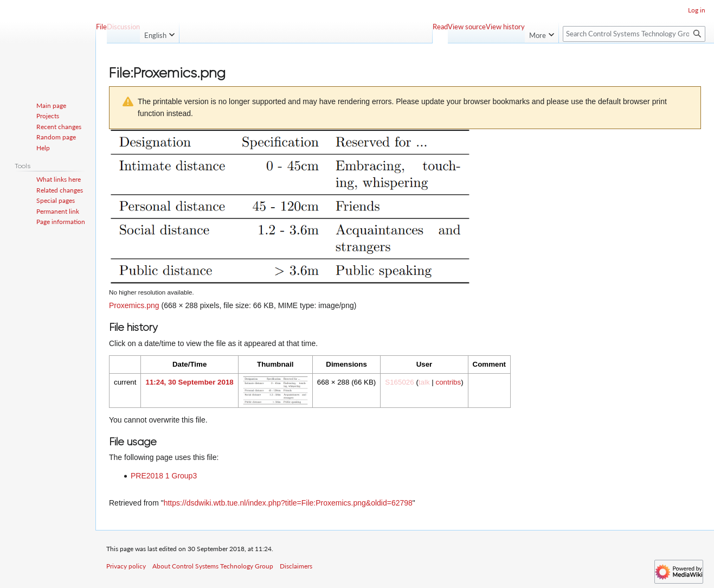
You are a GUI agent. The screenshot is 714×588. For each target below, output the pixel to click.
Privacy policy (126, 566)
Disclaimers (296, 566)
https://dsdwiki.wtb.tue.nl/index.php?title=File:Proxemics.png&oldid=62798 (288, 503)
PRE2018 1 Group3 (164, 476)
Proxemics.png (134, 305)
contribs (448, 382)
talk (424, 382)
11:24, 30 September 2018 (189, 382)
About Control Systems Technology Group (213, 566)
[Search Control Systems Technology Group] (634, 34)
